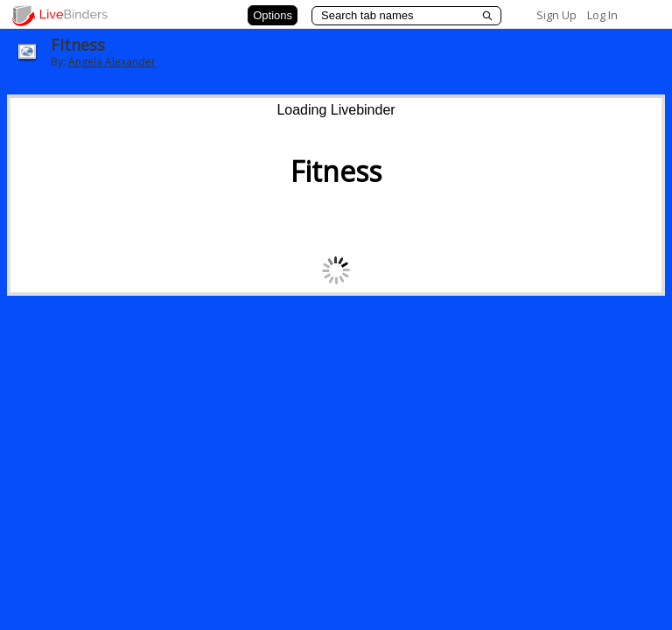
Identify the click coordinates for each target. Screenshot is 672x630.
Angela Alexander (112, 62)
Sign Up (556, 15)
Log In (602, 15)
